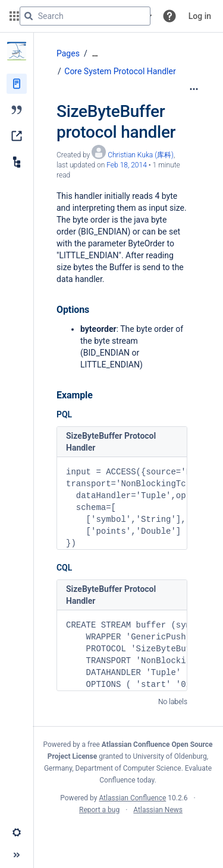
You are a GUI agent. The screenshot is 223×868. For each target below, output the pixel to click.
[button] (169, 16)
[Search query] (85, 16)
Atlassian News (158, 810)
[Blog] (17, 110)
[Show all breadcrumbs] (95, 54)
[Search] (29, 16)
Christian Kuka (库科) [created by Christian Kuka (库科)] (141, 155)
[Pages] (17, 84)
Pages (68, 53)
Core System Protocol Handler (120, 71)
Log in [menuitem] (200, 16)
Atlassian (128, 836)
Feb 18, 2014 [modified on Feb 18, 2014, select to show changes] (127, 165)
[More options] (194, 89)
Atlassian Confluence (132, 798)
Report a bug (99, 810)
